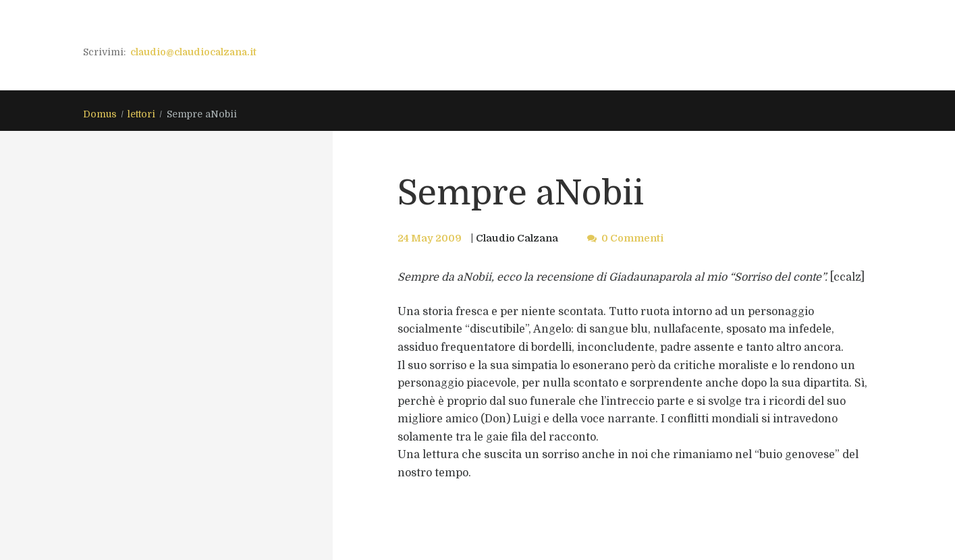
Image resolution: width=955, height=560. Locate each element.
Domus (100, 114)
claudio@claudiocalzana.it (193, 52)
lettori (141, 114)
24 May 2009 (430, 238)
